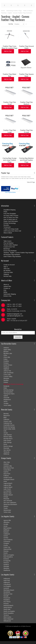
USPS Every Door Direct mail (12, 231)
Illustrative (17, 178)
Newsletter (18, 329)
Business (7, 177)
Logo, (22, 178)
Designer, (29, 177)
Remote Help (7, 276)
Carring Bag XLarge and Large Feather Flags (10, 160)
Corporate (15, 177)
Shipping (6, 274)
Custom (19, 177)
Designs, (7, 178)
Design (22, 177)
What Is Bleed (8, 233)
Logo (20, 178)
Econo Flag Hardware (10, 251)
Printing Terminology (10, 223)
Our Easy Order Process (11, 216)
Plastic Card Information (11, 221)
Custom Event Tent (9, 247)
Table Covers (7, 241)
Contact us (7, 288)
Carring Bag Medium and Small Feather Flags (26, 160)
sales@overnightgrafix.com (15, 316)
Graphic (13, 178)
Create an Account (9, 265)
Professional (32, 178)
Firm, (10, 178)
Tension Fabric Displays (11, 245)
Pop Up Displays (9, 243)
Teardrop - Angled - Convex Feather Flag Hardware (19, 253)
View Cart (6, 269)
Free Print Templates (10, 214)
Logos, (28, 178)
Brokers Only (7, 296)
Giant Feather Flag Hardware (12, 256)
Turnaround (7, 227)
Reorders (6, 225)
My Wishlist (7, 270)
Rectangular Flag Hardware (12, 255)
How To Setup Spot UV (10, 219)
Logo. (25, 178)
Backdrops (7, 249)
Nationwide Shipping (10, 294)
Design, (25, 177)
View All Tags (31, 182)
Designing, (3, 178)
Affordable (3, 177)
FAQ (5, 290)
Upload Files (7, 286)
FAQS (5, 212)
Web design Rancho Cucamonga (13, 384)
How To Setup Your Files (11, 217)
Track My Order (8, 272)
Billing (5, 292)
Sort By (11, 24)
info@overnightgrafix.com (15, 314)
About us (6, 284)
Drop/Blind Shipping (10, 210)
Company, (11, 177)
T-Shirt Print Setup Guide (11, 229)
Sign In (6, 267)
